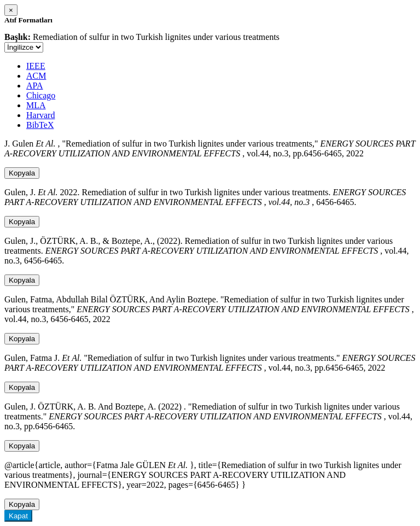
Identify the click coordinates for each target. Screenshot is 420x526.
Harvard (40, 115)
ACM (36, 76)
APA (35, 86)
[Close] (11, 10)
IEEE (36, 66)
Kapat (18, 516)
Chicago (41, 95)
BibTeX (40, 125)
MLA (36, 105)
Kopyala (22, 173)
